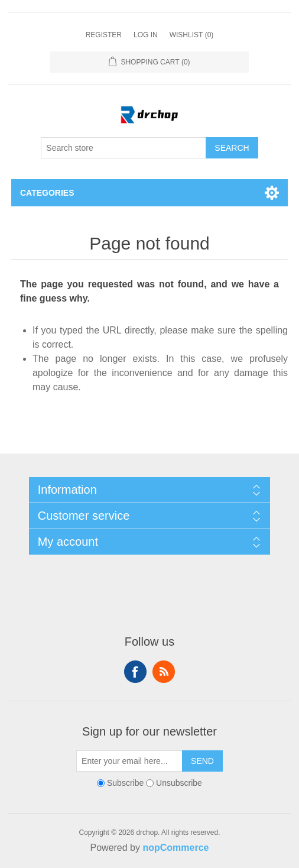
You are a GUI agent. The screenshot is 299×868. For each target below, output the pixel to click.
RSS (164, 672)
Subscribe (125, 783)
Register (104, 35)
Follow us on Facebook (135, 672)
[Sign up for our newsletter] (129, 761)
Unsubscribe (179, 783)
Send (202, 761)
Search (232, 148)
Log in (146, 35)
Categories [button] (47, 193)
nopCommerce (175, 848)
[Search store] (123, 148)
